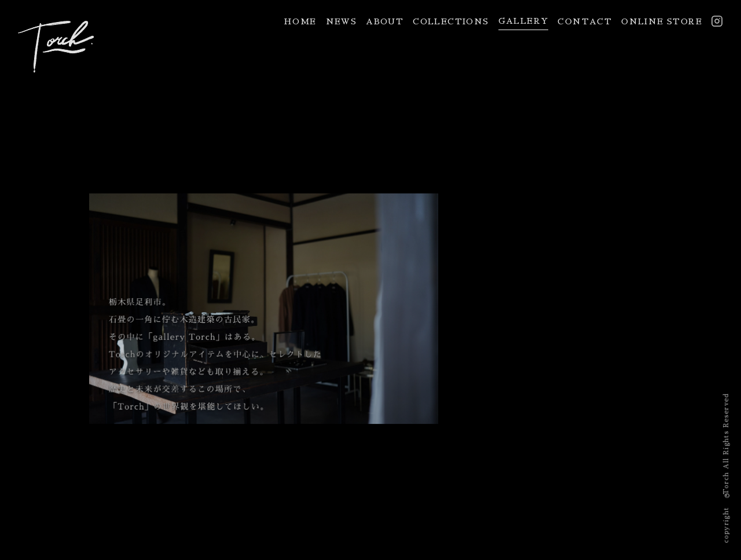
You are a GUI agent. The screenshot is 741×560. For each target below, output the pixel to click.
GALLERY (524, 21)
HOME (300, 21)
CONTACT (585, 21)
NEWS (342, 21)
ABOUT (385, 21)
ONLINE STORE (662, 21)
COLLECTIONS (451, 21)
